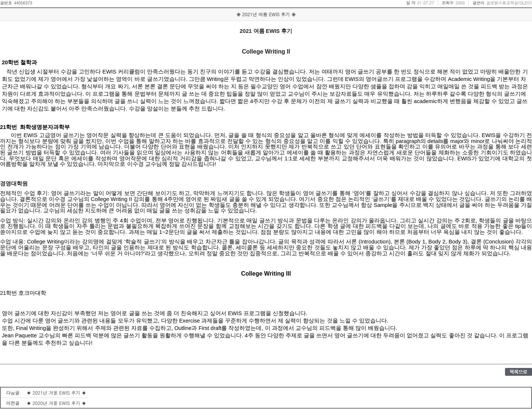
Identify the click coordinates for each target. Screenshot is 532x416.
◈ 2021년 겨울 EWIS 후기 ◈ (56, 393)
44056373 (23, 3)
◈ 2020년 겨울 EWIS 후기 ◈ (56, 403)
